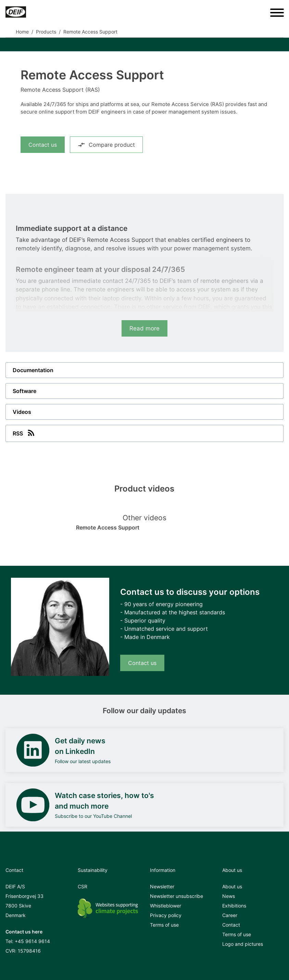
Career (230, 915)
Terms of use (164, 925)
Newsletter (162, 886)
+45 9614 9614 (32, 941)
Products (46, 32)
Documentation (33, 370)
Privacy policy (166, 915)
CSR (83, 886)
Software (24, 391)
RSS (24, 433)
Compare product (106, 145)
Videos (22, 412)
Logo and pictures (243, 944)
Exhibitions (234, 906)
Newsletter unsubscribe (177, 896)
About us (232, 886)
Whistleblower (166, 906)
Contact (231, 925)
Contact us (43, 145)
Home (22, 32)
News (229, 896)
